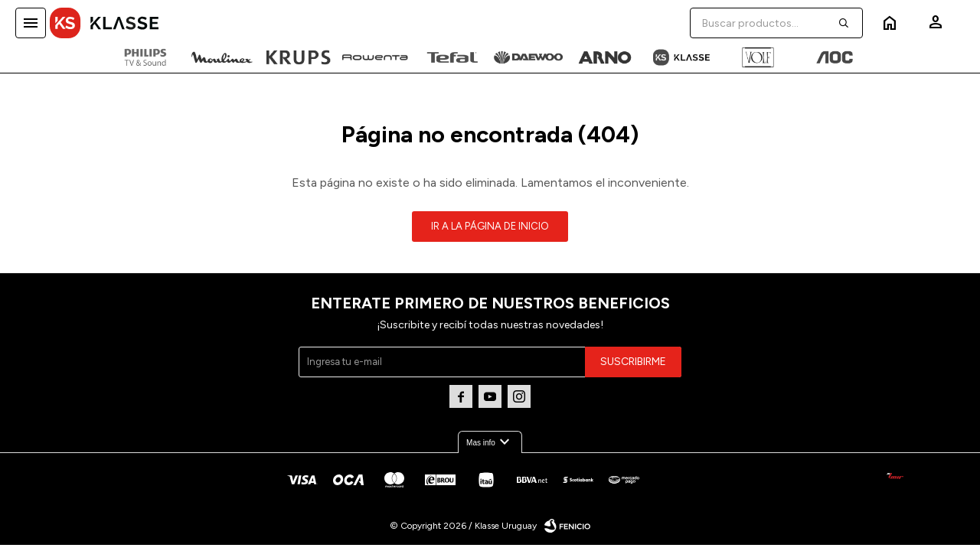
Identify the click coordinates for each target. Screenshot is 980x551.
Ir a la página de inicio (490, 226)
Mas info (490, 442)
